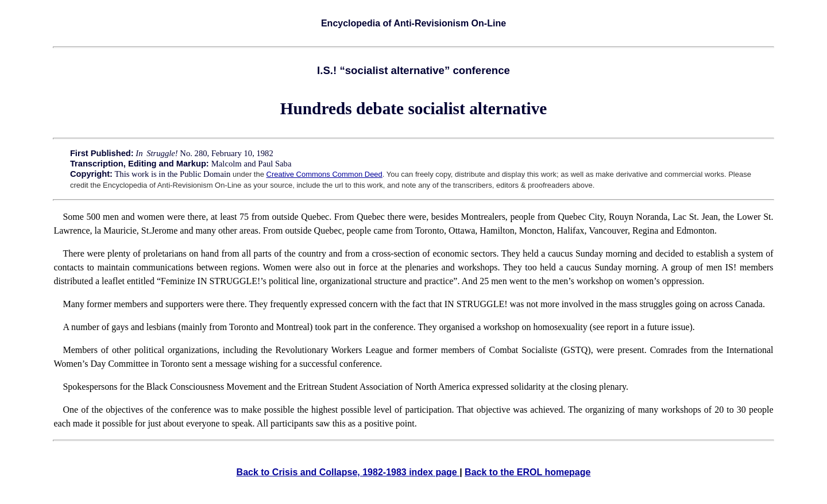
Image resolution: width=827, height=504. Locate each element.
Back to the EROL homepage (527, 472)
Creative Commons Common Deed (324, 174)
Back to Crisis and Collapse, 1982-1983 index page (348, 472)
